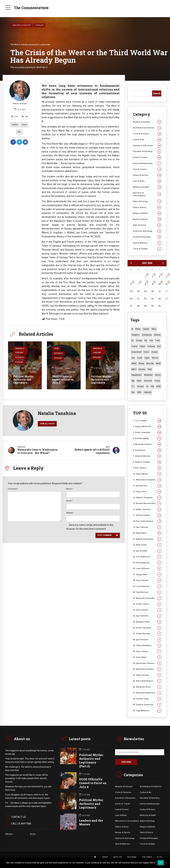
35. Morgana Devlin (147, 622)
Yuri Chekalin (32, 370)
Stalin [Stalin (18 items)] (139, 381)
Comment (13, 489)
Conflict (15, 125)
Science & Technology (147, 231)
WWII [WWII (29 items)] (139, 392)
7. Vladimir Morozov (147, 456)
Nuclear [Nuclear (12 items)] (142, 369)
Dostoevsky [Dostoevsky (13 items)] (147, 335)
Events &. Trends (122, 804)
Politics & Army (147, 207)
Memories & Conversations (147, 194)
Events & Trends (147, 157)
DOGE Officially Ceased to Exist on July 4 (63, 380)
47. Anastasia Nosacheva (147, 693)
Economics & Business (147, 146)
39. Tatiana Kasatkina (147, 645)
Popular (39, 25)
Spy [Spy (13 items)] (133, 381)
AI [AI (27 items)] (132, 329)
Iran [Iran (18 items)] (133, 358)
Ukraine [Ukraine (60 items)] (140, 386)
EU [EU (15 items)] (133, 341)
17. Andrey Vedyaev (147, 515)
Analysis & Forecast (22, 25)
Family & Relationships (147, 163)
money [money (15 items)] (141, 363)
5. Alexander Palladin (147, 444)
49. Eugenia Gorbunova (147, 705)
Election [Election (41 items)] (157, 335)
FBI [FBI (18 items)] (146, 341)
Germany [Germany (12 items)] (151, 346)
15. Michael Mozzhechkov (147, 503)
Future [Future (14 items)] (142, 346)
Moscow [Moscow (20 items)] (150, 363)
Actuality (20, 357)
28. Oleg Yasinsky (147, 580)
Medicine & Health (147, 187)
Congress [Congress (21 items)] (136, 335)
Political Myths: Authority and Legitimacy (101, 380)
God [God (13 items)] (159, 346)
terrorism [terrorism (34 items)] (148, 381)
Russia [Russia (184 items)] (158, 375)
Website (70, 513)
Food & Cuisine (147, 169)
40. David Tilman (147, 651)
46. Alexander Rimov (147, 687)
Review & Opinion (147, 219)
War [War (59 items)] (133, 392)
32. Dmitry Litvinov (147, 604)
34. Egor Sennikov (147, 616)
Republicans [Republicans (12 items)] (137, 375)
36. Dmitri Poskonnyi (147, 628)
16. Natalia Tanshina (147, 509)
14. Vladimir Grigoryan (147, 498)
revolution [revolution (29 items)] (148, 375)
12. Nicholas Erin (147, 486)
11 (167, 284)
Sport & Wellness (147, 243)
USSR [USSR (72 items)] (158, 386)
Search (157, 93)
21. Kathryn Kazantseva (147, 539)
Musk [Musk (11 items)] (158, 363)
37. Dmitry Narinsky (147, 634)
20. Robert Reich (147, 533)
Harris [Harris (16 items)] (146, 352)
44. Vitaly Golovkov (147, 675)
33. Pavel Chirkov (147, 610)
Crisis (24, 125)
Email (69, 501)
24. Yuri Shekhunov (147, 557)
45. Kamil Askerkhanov (147, 681)
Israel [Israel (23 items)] (140, 358)
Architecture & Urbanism (147, 128)
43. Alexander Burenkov (147, 669)
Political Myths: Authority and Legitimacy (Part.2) (23, 381)
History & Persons (147, 175)
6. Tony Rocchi (147, 450)
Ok (161, 863)
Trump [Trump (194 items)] (157, 381)
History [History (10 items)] (155, 352)
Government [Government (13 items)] (136, 352)
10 (160, 284)
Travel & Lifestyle (147, 249)
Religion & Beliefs (147, 213)
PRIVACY (9, 834)
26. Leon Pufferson (147, 569)
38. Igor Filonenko (147, 640)
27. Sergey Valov (147, 575)
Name (70, 489)
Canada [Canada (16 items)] (146, 329)
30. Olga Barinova (147, 592)
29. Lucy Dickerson (147, 586)
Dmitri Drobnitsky (70, 370)
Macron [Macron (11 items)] (155, 358)
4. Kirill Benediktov (147, 438)
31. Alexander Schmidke (147, 598)
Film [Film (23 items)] (151, 341)
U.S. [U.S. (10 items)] (133, 386)
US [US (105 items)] (147, 386)
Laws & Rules (147, 181)
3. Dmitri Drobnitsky (147, 432)
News (56, 348)
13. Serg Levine (147, 492)
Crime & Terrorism (147, 134)
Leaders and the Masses (91, 822)
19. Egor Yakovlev (147, 527)
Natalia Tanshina (20, 93)
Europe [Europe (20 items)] (139, 341)
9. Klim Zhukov (147, 468)
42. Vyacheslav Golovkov (147, 663)
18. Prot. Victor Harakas (147, 521)
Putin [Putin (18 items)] (150, 369)
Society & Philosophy (147, 237)
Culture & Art (147, 140)
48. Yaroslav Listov (147, 699)
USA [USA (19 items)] (152, 386)
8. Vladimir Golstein (147, 462)
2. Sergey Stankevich (147, 426)
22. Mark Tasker (147, 545)
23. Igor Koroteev (147, 551)
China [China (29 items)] (154, 329)
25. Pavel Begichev (147, 563)
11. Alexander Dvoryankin (147, 480)
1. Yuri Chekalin (147, 421)
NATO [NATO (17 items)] (134, 369)
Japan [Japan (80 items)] (147, 358)
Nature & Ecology (147, 201)
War (19, 132)
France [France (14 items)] (134, 346)
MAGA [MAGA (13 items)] (134, 363)
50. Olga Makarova (147, 711)
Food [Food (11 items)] (158, 341)
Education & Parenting (147, 151)
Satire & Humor (147, 225)
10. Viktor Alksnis (147, 474)
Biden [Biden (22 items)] (138, 329)
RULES (33, 834)
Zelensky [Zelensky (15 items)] (147, 392)
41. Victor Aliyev (147, 657)
